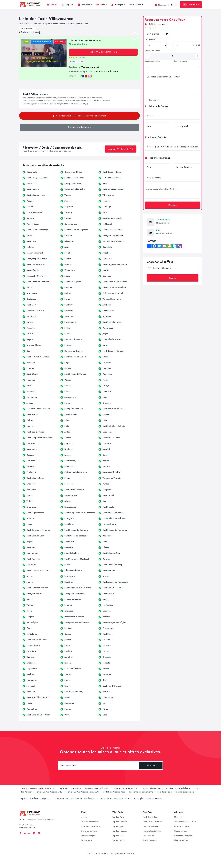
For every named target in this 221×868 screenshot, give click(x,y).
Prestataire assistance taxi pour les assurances (176, 792)
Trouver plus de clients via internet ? (148, 798)
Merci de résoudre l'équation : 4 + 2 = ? (161, 189)
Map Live (67, 5)
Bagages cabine (181, 61)
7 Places (73, 62)
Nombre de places (152, 51)
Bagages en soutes (152, 61)
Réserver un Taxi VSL (48, 788)
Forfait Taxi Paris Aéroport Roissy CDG (83, 792)
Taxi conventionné (156, 100)
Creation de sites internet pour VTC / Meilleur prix (75, 798)
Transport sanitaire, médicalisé (95, 788)
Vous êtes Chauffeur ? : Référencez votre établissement (79, 116)
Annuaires (85, 5)
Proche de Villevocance (80, 127)
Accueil (52, 5)
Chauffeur (136, 5)
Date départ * (150, 28)
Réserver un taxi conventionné (141, 792)
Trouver (173, 278)
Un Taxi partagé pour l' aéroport (152, 788)
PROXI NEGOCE (127, 853)
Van (81, 62)
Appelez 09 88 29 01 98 (121, 149)
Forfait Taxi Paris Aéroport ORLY (49, 792)
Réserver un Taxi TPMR (70, 788)
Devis (174, 5)
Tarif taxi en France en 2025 (123, 788)
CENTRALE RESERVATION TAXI (85, 42)
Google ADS (45, 798)
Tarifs (102, 5)
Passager (118, 5)
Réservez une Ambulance (179, 788)
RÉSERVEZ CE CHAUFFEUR (103, 52)
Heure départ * (151, 39)
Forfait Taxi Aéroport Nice (114, 792)
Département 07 (28, 29)
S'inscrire (151, 765)
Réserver (160, 5)
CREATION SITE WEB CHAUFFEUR (115, 798)
